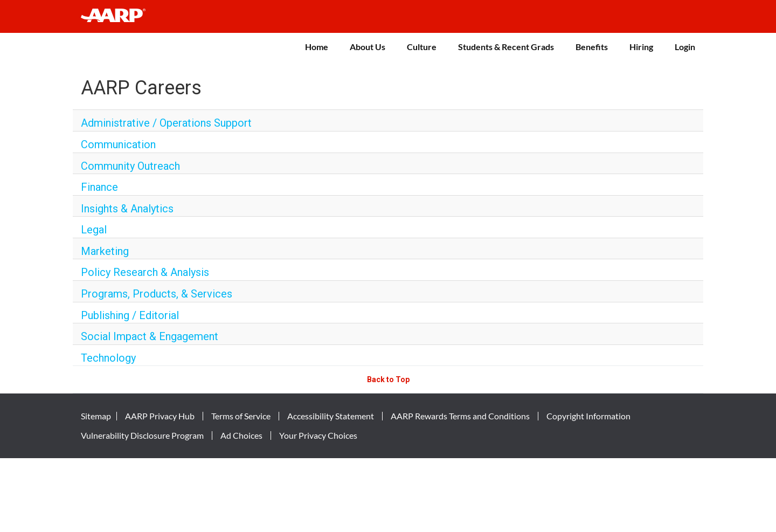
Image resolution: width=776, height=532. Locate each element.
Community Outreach (130, 166)
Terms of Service (241, 416)
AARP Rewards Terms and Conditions (460, 416)
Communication (118, 144)
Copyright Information (588, 416)
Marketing (105, 251)
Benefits (592, 47)
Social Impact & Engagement (150, 336)
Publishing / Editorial (130, 315)
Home (317, 47)
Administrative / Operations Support (166, 123)
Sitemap (96, 416)
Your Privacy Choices (318, 436)
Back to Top (388, 379)
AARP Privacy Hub (160, 416)
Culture (422, 47)
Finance (99, 187)
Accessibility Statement (331, 416)
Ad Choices (241, 436)
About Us (368, 47)
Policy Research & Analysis (145, 272)
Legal (94, 230)
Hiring (641, 47)
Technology (108, 358)
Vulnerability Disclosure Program (142, 436)
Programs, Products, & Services (157, 294)
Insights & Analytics (127, 209)
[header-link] (118, 16)
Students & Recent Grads (506, 47)
